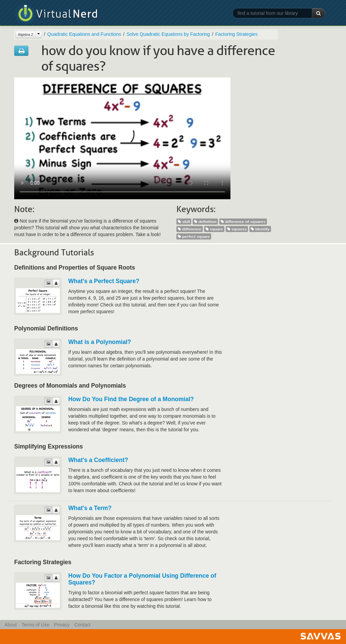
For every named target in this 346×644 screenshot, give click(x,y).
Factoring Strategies (236, 34)
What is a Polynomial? (100, 342)
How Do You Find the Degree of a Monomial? (131, 399)
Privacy (62, 625)
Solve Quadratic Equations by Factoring (168, 34)
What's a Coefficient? (98, 460)
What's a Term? (90, 508)
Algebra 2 (26, 34)
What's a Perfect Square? (104, 281)
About (11, 625)
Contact (82, 625)
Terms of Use (35, 625)
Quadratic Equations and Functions (84, 34)
